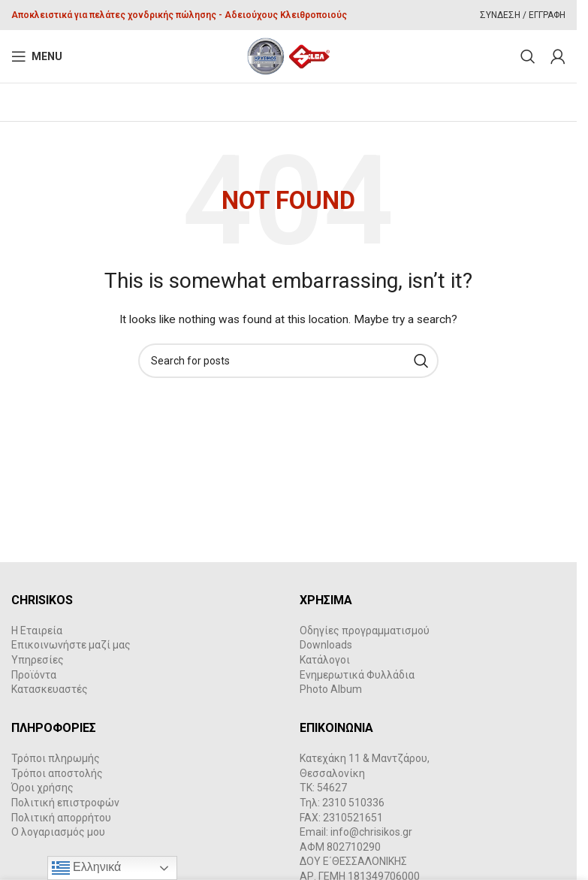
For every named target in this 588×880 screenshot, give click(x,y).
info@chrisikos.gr (371, 832)
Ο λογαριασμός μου (58, 832)
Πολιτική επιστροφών (65, 803)
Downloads (326, 645)
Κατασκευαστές (50, 689)
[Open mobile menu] (37, 56)
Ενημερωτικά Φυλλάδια (357, 675)
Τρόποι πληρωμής (56, 758)
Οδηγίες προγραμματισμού (365, 631)
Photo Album (331, 689)
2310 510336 (353, 803)
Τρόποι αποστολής (57, 773)
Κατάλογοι (325, 660)
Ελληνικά (87, 868)
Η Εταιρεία (37, 631)
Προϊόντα (34, 675)
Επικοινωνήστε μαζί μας (71, 645)
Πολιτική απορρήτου (61, 818)
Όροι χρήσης (42, 788)
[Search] (528, 56)
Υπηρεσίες (38, 660)
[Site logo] (289, 56)
